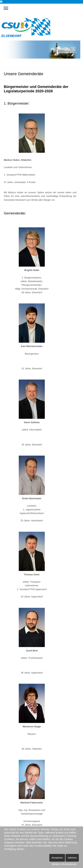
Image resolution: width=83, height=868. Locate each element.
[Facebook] (1, 2)
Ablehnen (72, 858)
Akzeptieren (57, 858)
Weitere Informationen (64, 864)
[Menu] (6, 8)
